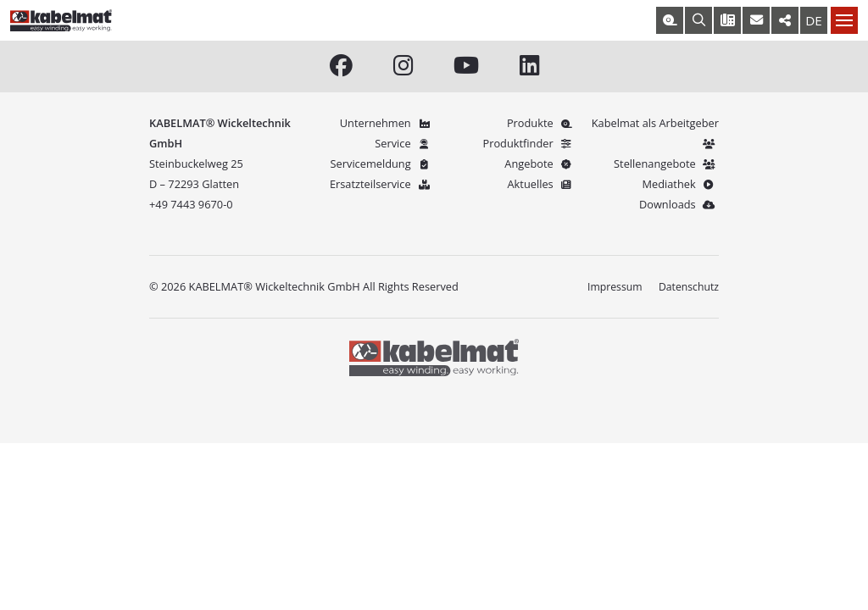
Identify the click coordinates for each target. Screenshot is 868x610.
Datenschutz (687, 287)
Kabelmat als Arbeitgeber (655, 133)
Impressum (611, 287)
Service (404, 144)
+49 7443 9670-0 (191, 205)
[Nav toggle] (844, 20)
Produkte (542, 124)
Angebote (540, 164)
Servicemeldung (382, 164)
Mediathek (680, 185)
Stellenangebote (666, 164)
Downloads (679, 205)
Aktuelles (542, 185)
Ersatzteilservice (382, 185)
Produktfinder (529, 144)
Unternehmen (387, 124)
